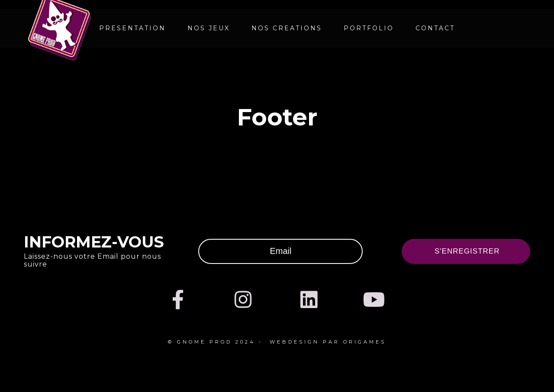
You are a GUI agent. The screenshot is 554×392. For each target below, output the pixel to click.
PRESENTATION (132, 28)
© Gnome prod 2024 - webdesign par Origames (277, 342)
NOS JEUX (209, 28)
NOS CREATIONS (287, 28)
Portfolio (369, 28)
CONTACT (435, 28)
